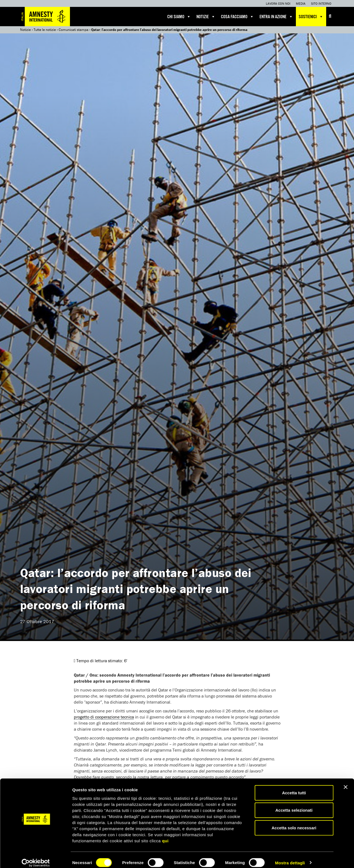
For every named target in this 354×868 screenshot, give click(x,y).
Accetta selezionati (294, 805)
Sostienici (311, 17)
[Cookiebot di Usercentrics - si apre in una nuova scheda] (36, 857)
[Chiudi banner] (345, 781)
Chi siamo (179, 17)
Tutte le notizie (45, 30)
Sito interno (321, 3)
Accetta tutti (294, 787)
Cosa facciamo (237, 17)
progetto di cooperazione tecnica (104, 717)
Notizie (206, 17)
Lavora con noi (278, 3)
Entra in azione (276, 17)
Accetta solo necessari (294, 822)
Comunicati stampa (74, 30)
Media (301, 3)
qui (165, 835)
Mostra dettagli (290, 857)
